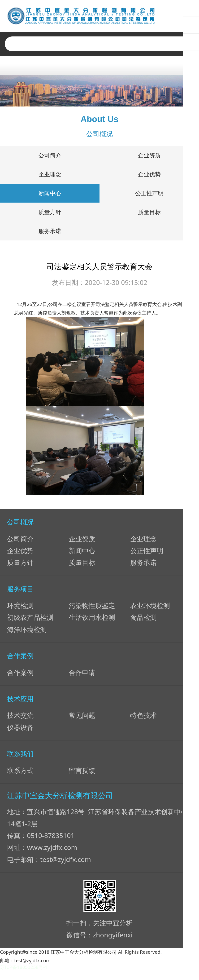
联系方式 (20, 772)
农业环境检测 (150, 607)
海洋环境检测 (27, 631)
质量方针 (50, 214)
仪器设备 (20, 729)
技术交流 (20, 717)
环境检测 (20, 607)
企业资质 (149, 157)
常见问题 (82, 717)
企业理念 (50, 176)
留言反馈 (82, 772)
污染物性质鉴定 (92, 607)
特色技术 (143, 717)
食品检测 (143, 619)
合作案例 (20, 674)
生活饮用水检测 (92, 619)
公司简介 (50, 157)
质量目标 (149, 214)
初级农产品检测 (30, 619)
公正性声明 (149, 195)
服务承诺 (50, 233)
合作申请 (82, 674)
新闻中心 (50, 195)
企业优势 (149, 176)
